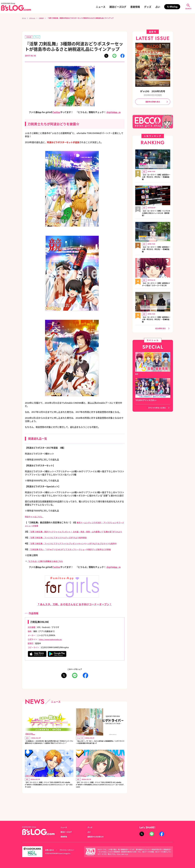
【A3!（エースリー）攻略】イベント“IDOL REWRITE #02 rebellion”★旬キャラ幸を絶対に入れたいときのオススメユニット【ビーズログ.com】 (100, 799)
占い (158, 7)
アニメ (39, 37)
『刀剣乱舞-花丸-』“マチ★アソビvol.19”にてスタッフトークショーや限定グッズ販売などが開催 (76, 556)
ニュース (101, 7)
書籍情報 (135, 7)
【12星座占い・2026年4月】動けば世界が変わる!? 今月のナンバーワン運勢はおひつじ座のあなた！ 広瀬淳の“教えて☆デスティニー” (49, 752)
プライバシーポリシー (70, 850)
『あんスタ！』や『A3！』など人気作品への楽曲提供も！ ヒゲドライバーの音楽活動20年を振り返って (100, 752)
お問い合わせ (50, 850)
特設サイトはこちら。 (36, 517)
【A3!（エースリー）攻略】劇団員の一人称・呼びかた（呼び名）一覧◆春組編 (156, 178)
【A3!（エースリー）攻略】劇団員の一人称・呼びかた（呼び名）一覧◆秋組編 (156, 324)
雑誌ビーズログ (118, 7)
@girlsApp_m (114, 113)
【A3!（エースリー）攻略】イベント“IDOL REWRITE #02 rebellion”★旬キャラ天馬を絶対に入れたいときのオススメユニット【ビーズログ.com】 (49, 799)
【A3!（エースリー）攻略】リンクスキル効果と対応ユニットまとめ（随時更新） (156, 214)
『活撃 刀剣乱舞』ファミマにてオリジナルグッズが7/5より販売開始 (62, 541)
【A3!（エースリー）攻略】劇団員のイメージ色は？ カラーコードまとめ (156, 287)
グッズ (148, 7)
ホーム (24, 18)
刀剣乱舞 (44, 18)
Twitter (56, 113)
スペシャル (34, 18)
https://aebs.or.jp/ (123, 854)
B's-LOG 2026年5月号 (153, 91)
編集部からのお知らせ (97, 837)
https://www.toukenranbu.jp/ (53, 646)
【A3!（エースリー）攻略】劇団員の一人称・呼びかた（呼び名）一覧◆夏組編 (156, 251)
